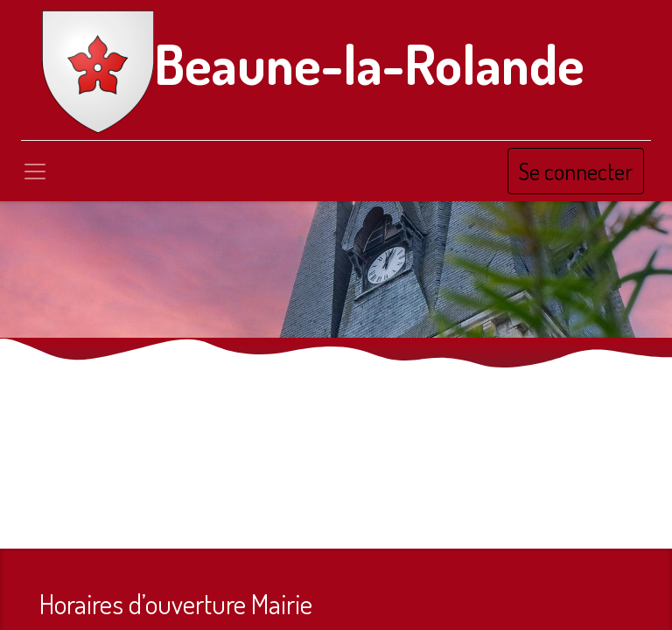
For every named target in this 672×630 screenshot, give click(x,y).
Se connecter (576, 171)
